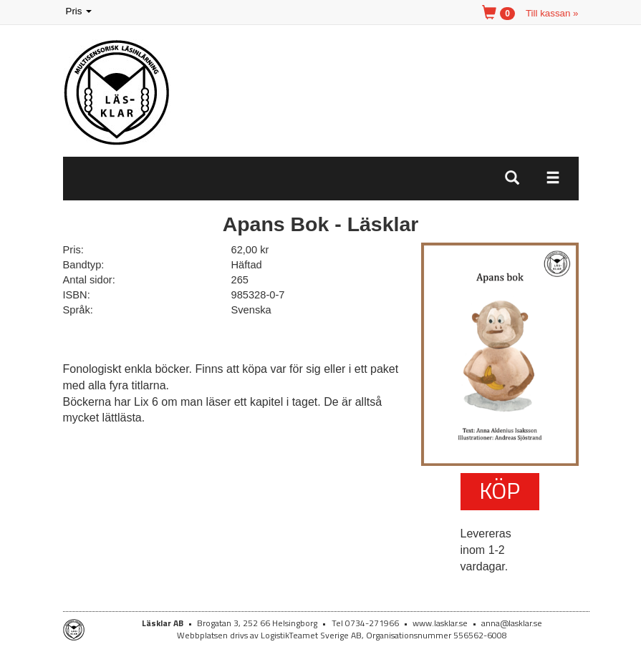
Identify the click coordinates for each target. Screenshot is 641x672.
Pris (80, 12)
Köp (500, 490)
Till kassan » (552, 13)
